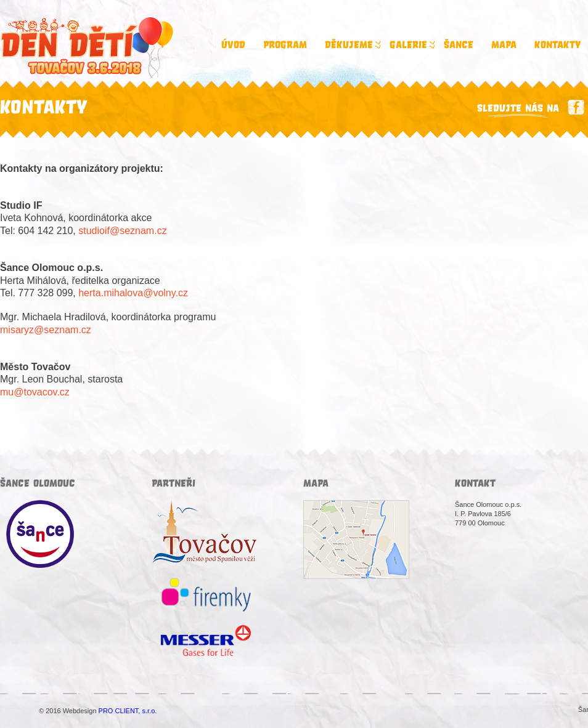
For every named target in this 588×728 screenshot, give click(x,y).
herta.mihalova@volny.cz (133, 293)
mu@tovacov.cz (35, 392)
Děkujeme (352, 45)
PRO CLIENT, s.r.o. (128, 711)
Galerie (411, 45)
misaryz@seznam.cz (46, 330)
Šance (459, 45)
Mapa (504, 45)
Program (285, 45)
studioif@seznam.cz (122, 231)
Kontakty (557, 45)
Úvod (233, 45)
